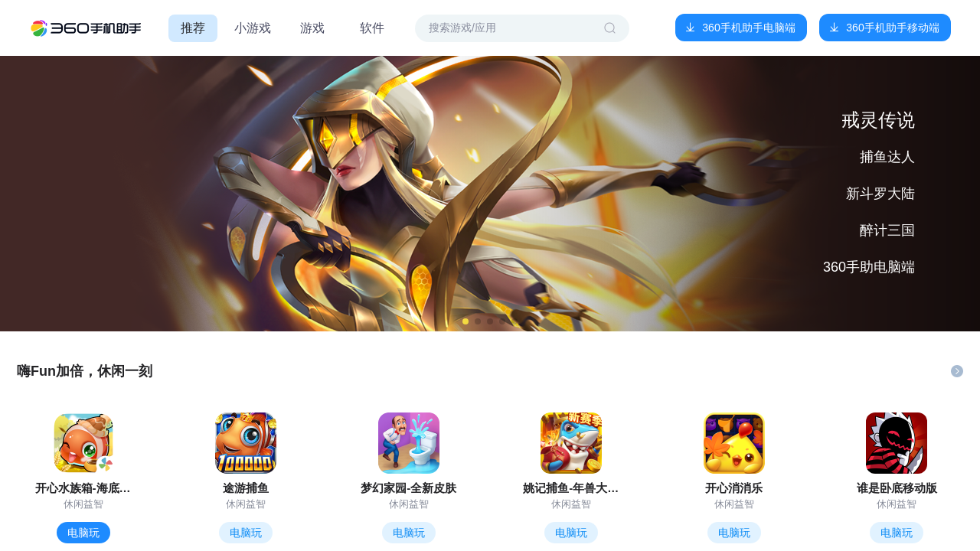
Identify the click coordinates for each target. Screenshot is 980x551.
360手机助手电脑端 (748, 28)
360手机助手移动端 (892, 28)
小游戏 (253, 28)
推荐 (193, 28)
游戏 (312, 28)
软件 (372, 28)
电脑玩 (83, 533)
